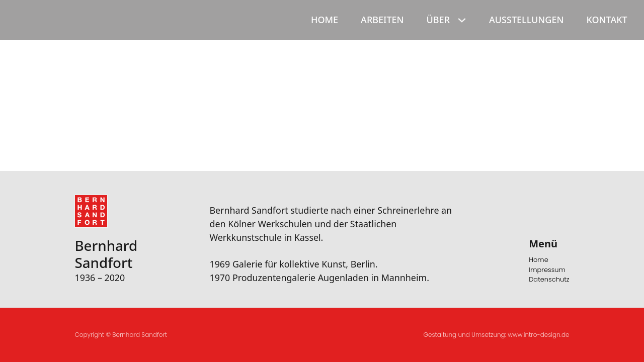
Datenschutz (549, 279)
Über (438, 20)
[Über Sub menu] (463, 20)
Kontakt (607, 20)
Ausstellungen (526, 20)
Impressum (547, 270)
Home (325, 20)
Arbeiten (382, 20)
